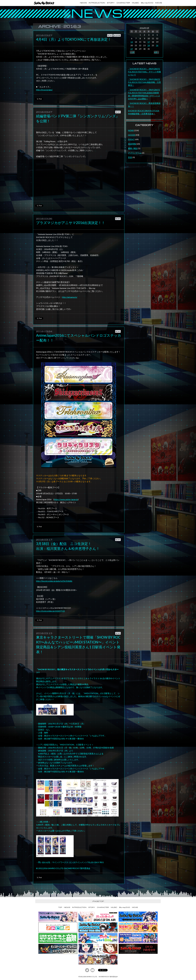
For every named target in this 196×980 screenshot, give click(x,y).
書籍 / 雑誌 (133, 148)
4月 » (156, 52)
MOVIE (159, 3)
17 (149, 42)
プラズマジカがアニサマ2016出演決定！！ (71, 223)
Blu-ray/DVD (147, 3)
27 (132, 49)
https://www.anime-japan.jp (66, 499)
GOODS (132, 135)
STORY (111, 3)
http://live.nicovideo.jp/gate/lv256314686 (54, 581)
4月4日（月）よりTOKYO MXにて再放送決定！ (74, 39)
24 (149, 45)
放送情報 (117, 35)
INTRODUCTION (97, 3)
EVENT (131, 139)
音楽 (130, 157)
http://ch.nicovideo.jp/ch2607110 (50, 611)
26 (157, 45)
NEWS (83, 3)
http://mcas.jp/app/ (44, 90)
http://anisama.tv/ (70, 297)
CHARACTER (123, 3)
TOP (60, 907)
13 (132, 42)
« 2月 (132, 52)
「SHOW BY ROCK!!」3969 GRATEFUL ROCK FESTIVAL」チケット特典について (144, 72)
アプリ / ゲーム (135, 153)
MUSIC (135, 3)
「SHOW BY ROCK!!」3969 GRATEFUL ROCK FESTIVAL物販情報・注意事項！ (144, 82)
